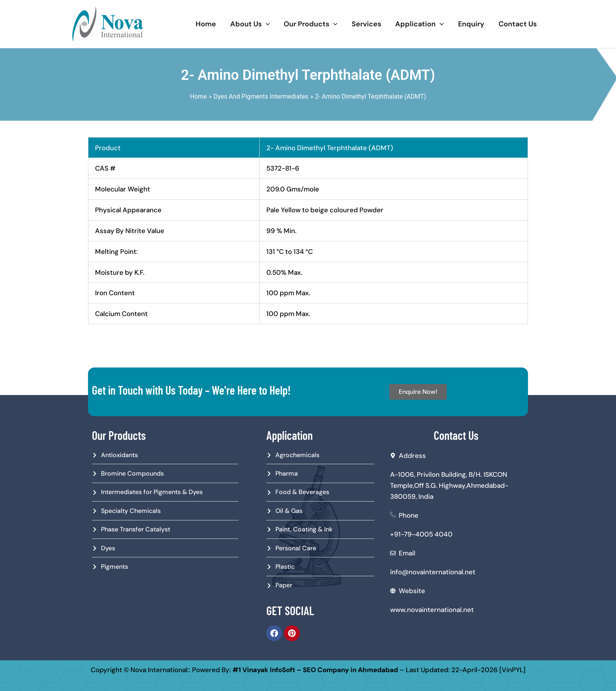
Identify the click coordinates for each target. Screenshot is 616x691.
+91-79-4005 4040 (421, 534)
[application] (266, 24)
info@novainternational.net (433, 572)
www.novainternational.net (432, 610)
